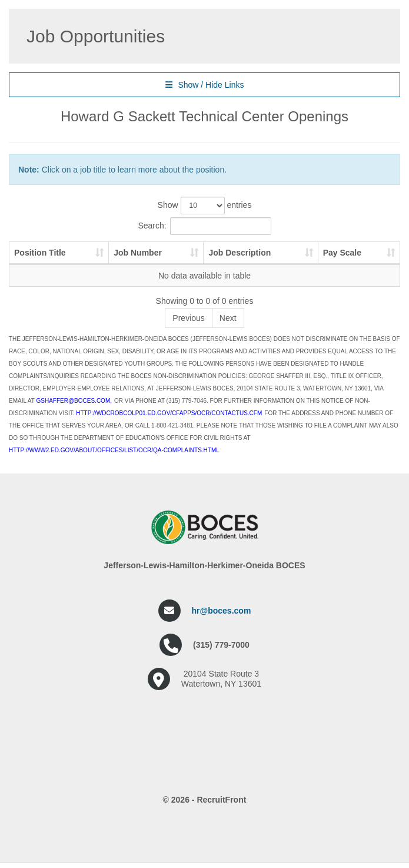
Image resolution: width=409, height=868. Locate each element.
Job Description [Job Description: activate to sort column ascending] (240, 253)
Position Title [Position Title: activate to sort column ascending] (40, 253)
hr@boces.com (222, 611)
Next (228, 318)
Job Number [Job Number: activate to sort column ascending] (138, 253)
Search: (204, 226)
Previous (188, 318)
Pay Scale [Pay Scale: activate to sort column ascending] (342, 253)
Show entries (205, 206)
